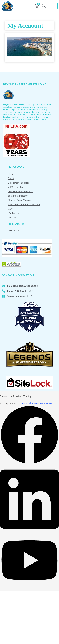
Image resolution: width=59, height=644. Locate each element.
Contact (12, 217)
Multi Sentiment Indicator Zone (24, 204)
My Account (14, 213)
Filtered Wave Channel (20, 200)
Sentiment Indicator (18, 196)
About (11, 178)
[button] (54, 6)
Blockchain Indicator (18, 183)
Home (11, 174)
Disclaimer (13, 230)
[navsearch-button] (44, 6)
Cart (10, 209)
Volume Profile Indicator (20, 191)
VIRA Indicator (16, 187)
